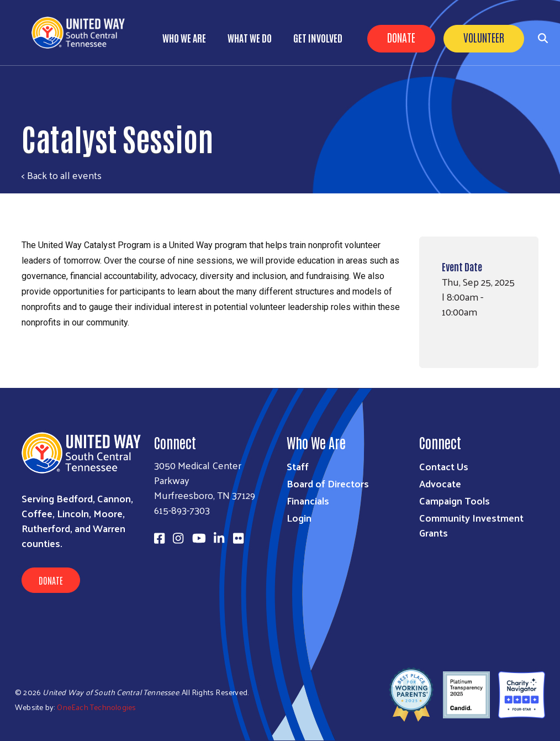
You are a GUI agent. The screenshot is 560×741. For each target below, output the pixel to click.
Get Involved (318, 38)
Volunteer (484, 37)
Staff (298, 466)
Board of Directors (328, 483)
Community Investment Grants (471, 525)
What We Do (250, 38)
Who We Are (184, 38)
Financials (308, 500)
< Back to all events (62, 175)
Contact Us (444, 466)
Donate (401, 37)
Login (299, 517)
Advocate (440, 483)
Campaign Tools (455, 500)
